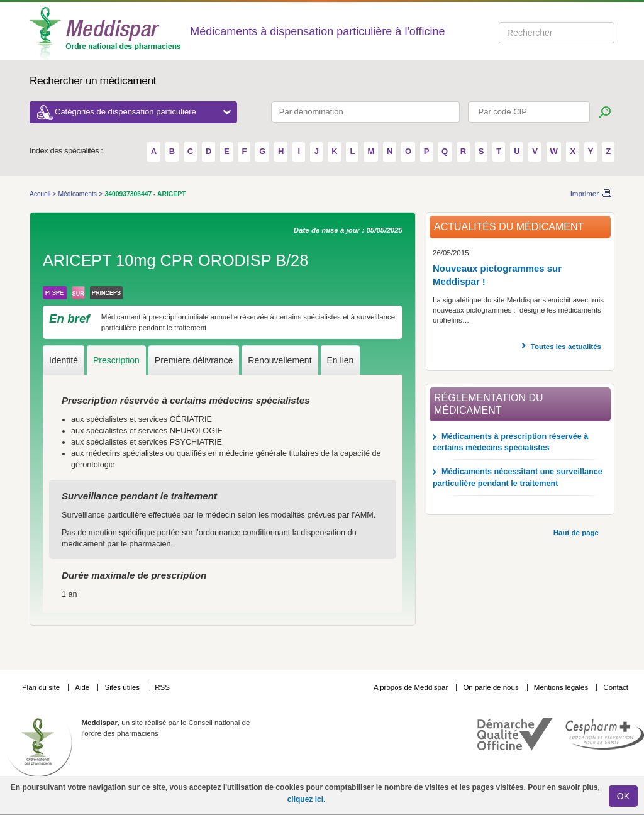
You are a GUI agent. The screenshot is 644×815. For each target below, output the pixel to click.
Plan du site (42, 687)
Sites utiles (123, 687)
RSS (162, 687)
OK (623, 796)
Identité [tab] (64, 360)
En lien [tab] (341, 360)
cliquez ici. (307, 799)
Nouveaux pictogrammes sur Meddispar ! (497, 275)
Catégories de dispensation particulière (143, 112)
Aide (83, 687)
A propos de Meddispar (411, 687)
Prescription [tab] (116, 360)
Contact (616, 687)
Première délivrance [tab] (194, 360)
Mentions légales (562, 687)
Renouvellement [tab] (280, 360)
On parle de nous (491, 687)
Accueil (41, 194)
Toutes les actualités (566, 347)
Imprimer (585, 194)
